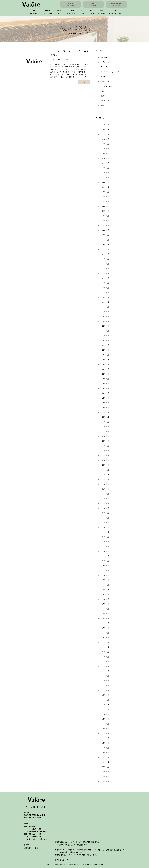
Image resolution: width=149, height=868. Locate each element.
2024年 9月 (103, 197)
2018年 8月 (103, 547)
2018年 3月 (103, 571)
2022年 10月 (103, 307)
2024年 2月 (103, 230)
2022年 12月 (103, 297)
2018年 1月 (103, 580)
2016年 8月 (103, 662)
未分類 (102, 96)
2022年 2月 (103, 345)
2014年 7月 (103, 781)
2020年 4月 (103, 451)
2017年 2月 (103, 633)
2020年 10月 (103, 422)
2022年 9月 (103, 312)
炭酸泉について (105, 101)
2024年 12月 (103, 182)
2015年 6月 (103, 729)
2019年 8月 (103, 489)
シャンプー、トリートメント (110, 72)
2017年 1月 (103, 638)
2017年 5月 (103, 618)
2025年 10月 (103, 134)
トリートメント (105, 77)
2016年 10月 (103, 652)
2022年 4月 (103, 336)
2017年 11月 (103, 590)
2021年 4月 (103, 393)
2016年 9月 (103, 657)
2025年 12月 (103, 125)
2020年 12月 (103, 412)
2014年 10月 (103, 767)
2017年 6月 (103, 614)
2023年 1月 (103, 293)
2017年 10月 (103, 594)
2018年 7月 (103, 551)
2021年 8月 (103, 374)
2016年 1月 (103, 695)
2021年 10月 (103, 364)
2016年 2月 (103, 690)
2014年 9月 (103, 772)
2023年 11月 (103, 245)
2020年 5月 (103, 446)
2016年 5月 (103, 676)
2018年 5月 (103, 561)
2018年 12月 (103, 527)
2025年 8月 (103, 144)
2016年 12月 (103, 642)
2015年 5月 (103, 733)
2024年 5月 (103, 216)
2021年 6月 (103, 384)
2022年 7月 (103, 321)
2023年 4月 (103, 278)
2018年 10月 (103, 537)
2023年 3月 (103, 283)
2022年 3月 (103, 340)
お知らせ (102, 57)
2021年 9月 (103, 369)
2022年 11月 (103, 302)
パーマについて (105, 81)
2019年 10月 (103, 479)
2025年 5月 (103, 158)
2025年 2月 (103, 173)
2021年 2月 (103, 403)
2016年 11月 (103, 647)
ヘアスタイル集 (105, 86)
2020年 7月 (103, 436)
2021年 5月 (103, 388)
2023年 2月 (103, 288)
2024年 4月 (103, 221)
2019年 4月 (103, 508)
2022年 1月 (103, 350)
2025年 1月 (103, 178)
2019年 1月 (103, 523)
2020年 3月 (103, 455)
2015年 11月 (103, 705)
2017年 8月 (103, 604)
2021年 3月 (103, 398)
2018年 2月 (103, 575)
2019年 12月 (103, 470)
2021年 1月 (103, 408)
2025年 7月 (103, 149)
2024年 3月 (103, 225)
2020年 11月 (103, 417)
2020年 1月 (103, 465)
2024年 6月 (103, 211)
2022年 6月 (103, 326)
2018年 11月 (103, 532)
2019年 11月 (103, 475)
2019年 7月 (103, 494)
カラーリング (104, 67)
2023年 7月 (103, 264)
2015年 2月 (103, 748)
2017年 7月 (103, 609)
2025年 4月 (103, 163)
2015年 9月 (103, 714)
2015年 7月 (103, 724)
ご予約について (105, 62)
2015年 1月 (103, 753)
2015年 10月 (103, 709)
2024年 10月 (103, 192)
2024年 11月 (103, 187)
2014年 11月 (103, 762)
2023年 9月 (103, 254)
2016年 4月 (103, 681)
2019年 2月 (103, 518)
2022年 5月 (103, 331)
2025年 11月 (103, 130)
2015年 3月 (103, 743)
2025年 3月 (103, 168)
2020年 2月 (103, 460)
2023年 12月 (103, 240)
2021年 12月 (103, 355)
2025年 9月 (103, 139)
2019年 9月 (103, 484)
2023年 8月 (103, 259)
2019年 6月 (103, 499)
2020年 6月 (103, 441)
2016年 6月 (103, 671)
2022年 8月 (103, 316)
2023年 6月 (103, 269)
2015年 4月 (103, 738)
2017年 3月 (103, 628)
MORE (85, 82)
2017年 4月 (103, 623)
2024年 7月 (103, 206)
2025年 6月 (103, 154)
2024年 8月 (103, 202)
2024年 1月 (103, 235)
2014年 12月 (103, 757)
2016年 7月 (103, 666)
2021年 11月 (103, 360)
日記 (101, 91)
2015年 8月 (103, 719)
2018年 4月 (103, 566)
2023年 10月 (103, 249)
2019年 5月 (103, 503)
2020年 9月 (103, 427)
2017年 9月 (103, 599)
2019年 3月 (103, 513)
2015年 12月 (103, 700)
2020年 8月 (103, 431)
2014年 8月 (103, 777)
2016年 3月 (103, 685)
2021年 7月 (103, 379)
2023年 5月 (103, 273)
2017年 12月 (103, 585)
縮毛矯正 (102, 105)
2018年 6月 (103, 556)
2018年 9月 (103, 542)
